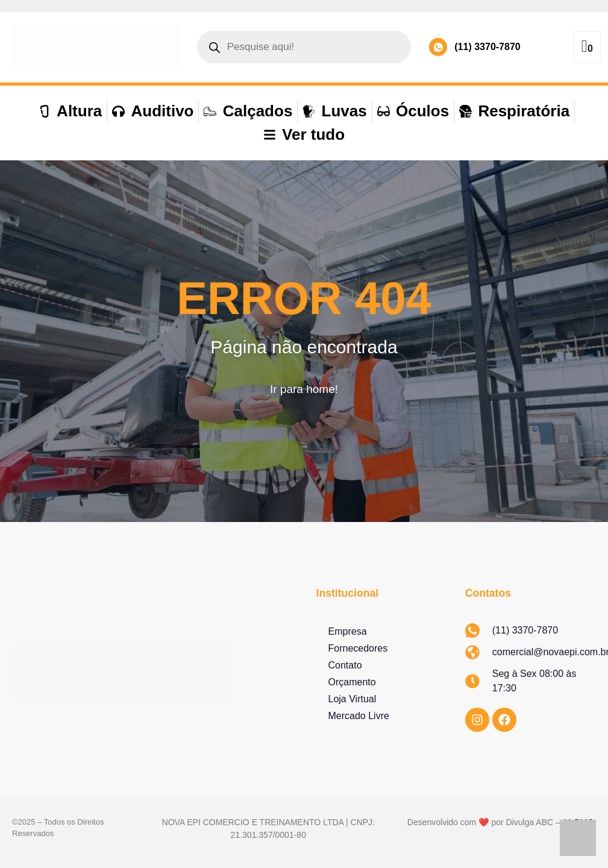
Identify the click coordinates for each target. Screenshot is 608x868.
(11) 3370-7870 (487, 47)
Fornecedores (358, 648)
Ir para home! (304, 389)
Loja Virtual (353, 699)
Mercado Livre (359, 716)
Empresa (348, 631)
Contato (345, 665)
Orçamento (352, 682)
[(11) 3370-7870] (438, 47)
